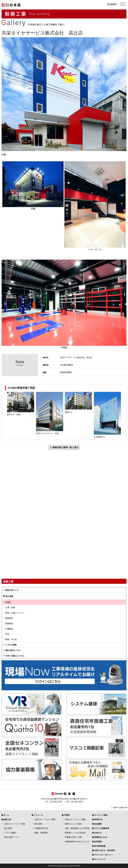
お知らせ (98, 833)
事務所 (8, 602)
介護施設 (9, 629)
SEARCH (112, 5)
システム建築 (11, 645)
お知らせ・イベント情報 (15, 824)
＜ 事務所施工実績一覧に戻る (64, 447)
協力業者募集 (100, 846)
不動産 (67, 815)
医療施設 (9, 623)
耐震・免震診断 (41, 833)
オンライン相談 (101, 815)
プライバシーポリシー (104, 855)
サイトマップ (100, 859)
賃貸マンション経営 (73, 824)
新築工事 (7, 819)
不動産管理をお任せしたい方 (77, 841)
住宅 (7, 634)
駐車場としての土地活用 (75, 833)
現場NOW (98, 819)
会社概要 (98, 824)
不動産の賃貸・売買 (73, 837)
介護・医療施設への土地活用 (77, 828)
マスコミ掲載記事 (102, 828)
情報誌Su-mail (101, 837)
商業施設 (9, 618)
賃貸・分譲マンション (15, 613)
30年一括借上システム (15, 656)
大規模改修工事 (41, 828)
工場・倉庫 (10, 607)
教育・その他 (11, 639)
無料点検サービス (13, 650)
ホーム (6, 815)
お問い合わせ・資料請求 (105, 850)
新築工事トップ (12, 590)
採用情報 (98, 841)
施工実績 (8, 828)
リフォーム (38, 815)
